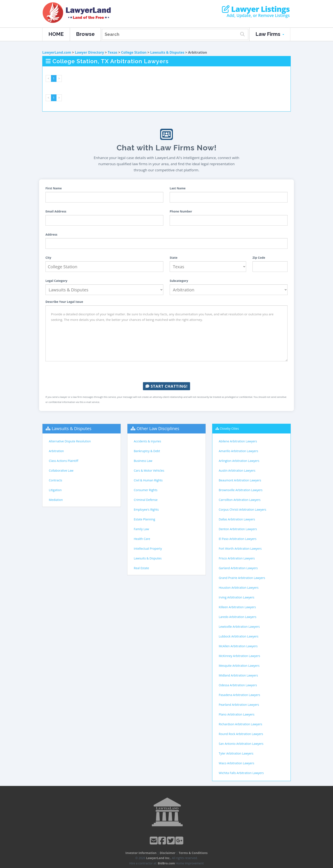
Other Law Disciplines (158, 428)
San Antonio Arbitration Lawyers (241, 744)
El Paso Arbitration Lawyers (238, 539)
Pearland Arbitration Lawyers (239, 705)
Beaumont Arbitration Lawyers (240, 480)
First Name (54, 188)
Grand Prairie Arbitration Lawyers (242, 578)
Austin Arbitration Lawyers (237, 470)
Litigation (55, 490)
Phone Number (181, 211)
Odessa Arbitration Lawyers (238, 685)
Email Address (56, 211)
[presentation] (166, 372)
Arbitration (56, 451)
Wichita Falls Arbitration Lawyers (241, 773)
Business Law (143, 461)
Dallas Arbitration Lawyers (237, 519)
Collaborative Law (61, 470)
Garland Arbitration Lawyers (238, 568)
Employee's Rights (146, 509)
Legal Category (56, 281)
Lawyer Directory (89, 52)
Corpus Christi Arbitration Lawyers (242, 509)
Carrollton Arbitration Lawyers (240, 500)
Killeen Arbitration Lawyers (237, 607)
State (174, 258)
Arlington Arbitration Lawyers (239, 461)
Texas (113, 52)
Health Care (142, 539)
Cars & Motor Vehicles (149, 470)
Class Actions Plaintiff (63, 461)
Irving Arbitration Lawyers (237, 597)
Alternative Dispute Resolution (70, 441)
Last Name (178, 188)
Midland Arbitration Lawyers (238, 675)
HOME (56, 34)
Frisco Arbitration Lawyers (237, 558)
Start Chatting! (166, 386)
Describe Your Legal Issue (64, 302)
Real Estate (141, 568)
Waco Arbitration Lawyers (236, 763)
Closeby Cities (229, 428)
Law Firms (270, 34)
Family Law (141, 529)
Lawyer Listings (256, 9)
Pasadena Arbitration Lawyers (239, 695)
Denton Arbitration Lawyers (238, 529)
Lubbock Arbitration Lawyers (239, 636)
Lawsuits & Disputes (167, 52)
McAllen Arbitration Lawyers (238, 646)
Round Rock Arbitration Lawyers (241, 734)
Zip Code (259, 258)
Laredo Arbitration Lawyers (238, 617)
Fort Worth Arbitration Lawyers (240, 549)
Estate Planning (144, 519)
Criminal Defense (146, 500)
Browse (85, 34)
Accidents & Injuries (147, 441)
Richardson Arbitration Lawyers (240, 724)
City (48, 258)
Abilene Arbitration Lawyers (238, 441)
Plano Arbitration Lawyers (237, 714)
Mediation (56, 500)
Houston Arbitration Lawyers (239, 588)
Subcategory (179, 281)
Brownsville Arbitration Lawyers (241, 490)
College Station (134, 52)
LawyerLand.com (57, 52)
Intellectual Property (148, 549)
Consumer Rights (146, 490)
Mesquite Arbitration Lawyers (239, 666)
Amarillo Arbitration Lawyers (238, 451)
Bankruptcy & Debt (147, 451)
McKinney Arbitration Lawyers (239, 656)
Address (51, 234)
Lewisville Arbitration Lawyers (239, 627)
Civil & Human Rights (148, 480)
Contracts (56, 480)
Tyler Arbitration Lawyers (236, 753)
